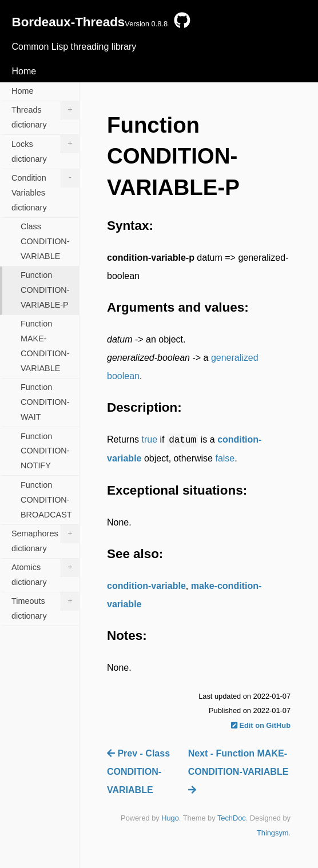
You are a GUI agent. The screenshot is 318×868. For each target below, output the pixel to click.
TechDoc (232, 818)
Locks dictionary (45, 149)
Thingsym (273, 833)
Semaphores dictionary (45, 539)
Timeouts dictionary (45, 606)
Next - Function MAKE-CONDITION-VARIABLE (238, 771)
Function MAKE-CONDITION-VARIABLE (45, 346)
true (149, 439)
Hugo (170, 818)
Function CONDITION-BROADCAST (46, 500)
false (225, 458)
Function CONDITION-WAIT (45, 402)
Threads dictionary (45, 115)
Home (24, 71)
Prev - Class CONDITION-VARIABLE (138, 772)
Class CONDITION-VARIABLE (45, 241)
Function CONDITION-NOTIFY (45, 451)
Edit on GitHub (261, 725)
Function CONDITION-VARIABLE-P (45, 290)
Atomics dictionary (45, 573)
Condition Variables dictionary (45, 191)
